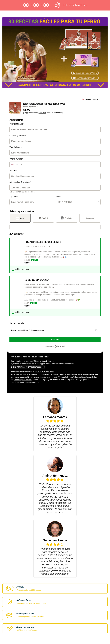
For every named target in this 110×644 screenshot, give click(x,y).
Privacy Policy (91, 377)
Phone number (16, 159)
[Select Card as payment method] (20, 218)
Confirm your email (18, 136)
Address (13, 170)
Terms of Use (80, 377)
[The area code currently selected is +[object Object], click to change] (17, 164)
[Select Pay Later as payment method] (67, 218)
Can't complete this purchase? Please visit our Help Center (33, 361)
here (38, 382)
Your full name (16, 147)
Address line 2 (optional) (20, 182)
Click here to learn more (45, 372)
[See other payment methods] (90, 218)
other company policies (23, 380)
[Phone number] (63, 164)
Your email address (18, 124)
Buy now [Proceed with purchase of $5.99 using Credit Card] (55, 340)
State (58, 196)
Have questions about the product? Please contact (30, 357)
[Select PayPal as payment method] (43, 218)
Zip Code (14, 196)
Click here (42, 113)
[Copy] (28, 367)
